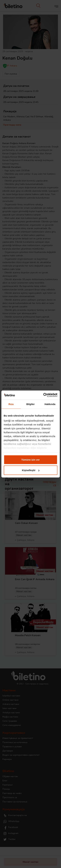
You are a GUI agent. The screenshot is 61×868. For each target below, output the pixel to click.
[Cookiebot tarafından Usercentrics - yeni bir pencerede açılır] (44, 395)
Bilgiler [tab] (31, 404)
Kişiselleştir (31, 470)
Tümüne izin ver (30, 460)
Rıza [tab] (11, 404)
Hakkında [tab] (50, 404)
